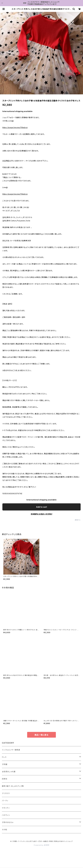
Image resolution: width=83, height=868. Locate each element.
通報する (78, 520)
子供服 (5, 764)
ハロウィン (6, 815)
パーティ (5, 801)
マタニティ (6, 808)
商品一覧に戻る (41, 735)
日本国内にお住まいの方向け (41, 514)
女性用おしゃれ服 (9, 772)
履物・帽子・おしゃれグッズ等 (13, 786)
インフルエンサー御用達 (11, 750)
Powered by (41, 845)
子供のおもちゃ (8, 822)
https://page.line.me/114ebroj (15, 127)
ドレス (4, 757)
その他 (4, 830)
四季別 (5, 779)
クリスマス (6, 793)
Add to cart (42, 507)
